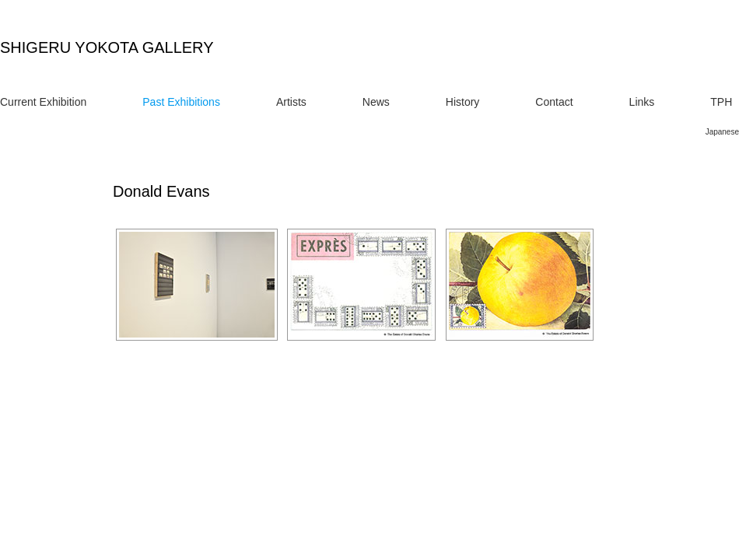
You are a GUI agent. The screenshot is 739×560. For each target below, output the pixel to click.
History (463, 102)
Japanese (722, 132)
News (376, 102)
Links (642, 102)
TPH (721, 102)
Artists (291, 102)
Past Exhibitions (181, 102)
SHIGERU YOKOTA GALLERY (107, 47)
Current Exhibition (43, 102)
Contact (554, 102)
